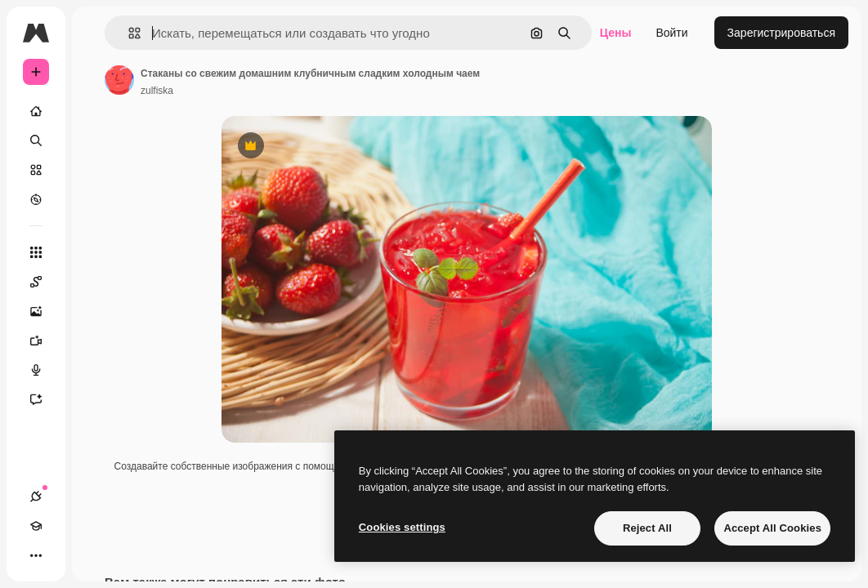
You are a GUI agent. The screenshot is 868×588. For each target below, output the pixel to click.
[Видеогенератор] (44, 341)
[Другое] (36, 555)
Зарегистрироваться (781, 33)
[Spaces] (44, 282)
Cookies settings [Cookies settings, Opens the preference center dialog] (402, 527)
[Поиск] (36, 140)
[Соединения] (36, 497)
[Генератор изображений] (44, 311)
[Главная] (36, 111)
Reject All (647, 528)
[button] (128, 33)
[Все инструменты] (36, 252)
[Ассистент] (44, 399)
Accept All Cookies (772, 528)
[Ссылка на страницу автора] (119, 80)
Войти (671, 33)
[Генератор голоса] (44, 370)
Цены (616, 33)
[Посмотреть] (36, 199)
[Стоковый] (36, 170)
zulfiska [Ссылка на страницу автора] (157, 91)
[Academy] (36, 526)
